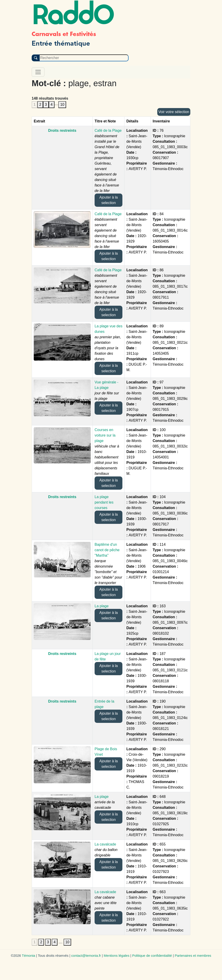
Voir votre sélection (174, 112)
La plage (102, 606)
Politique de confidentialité (152, 955)
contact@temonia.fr (86, 955)
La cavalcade (105, 844)
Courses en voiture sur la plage (105, 435)
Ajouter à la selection (109, 200)
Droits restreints (62, 131)
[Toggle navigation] (38, 72)
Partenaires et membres (193, 955)
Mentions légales (117, 955)
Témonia (28, 955)
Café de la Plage (108, 131)
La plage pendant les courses (104, 502)
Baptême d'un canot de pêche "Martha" (107, 550)
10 (62, 105)
